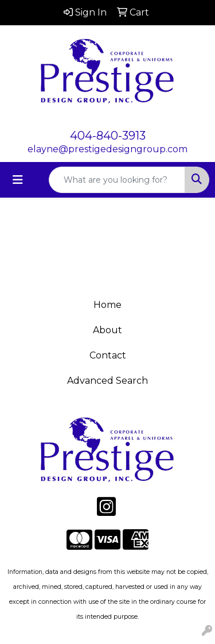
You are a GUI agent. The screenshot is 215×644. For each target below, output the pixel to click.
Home (107, 305)
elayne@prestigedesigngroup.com (107, 149)
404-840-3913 (108, 136)
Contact (108, 355)
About (107, 330)
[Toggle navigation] (18, 180)
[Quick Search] (117, 180)
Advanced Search (107, 381)
